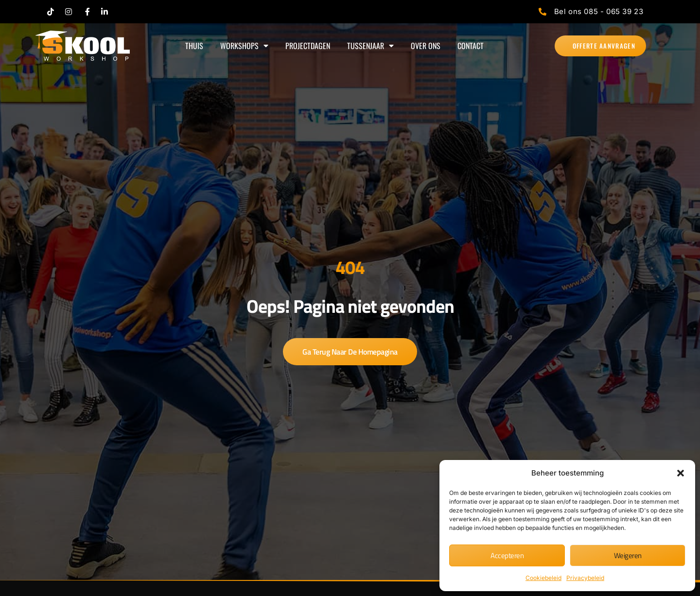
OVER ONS (426, 46)
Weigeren (628, 555)
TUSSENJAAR (370, 46)
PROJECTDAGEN (308, 46)
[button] (681, 473)
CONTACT (471, 46)
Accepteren (507, 555)
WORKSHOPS (244, 46)
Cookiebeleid (543, 578)
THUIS (194, 46)
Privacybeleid (585, 578)
